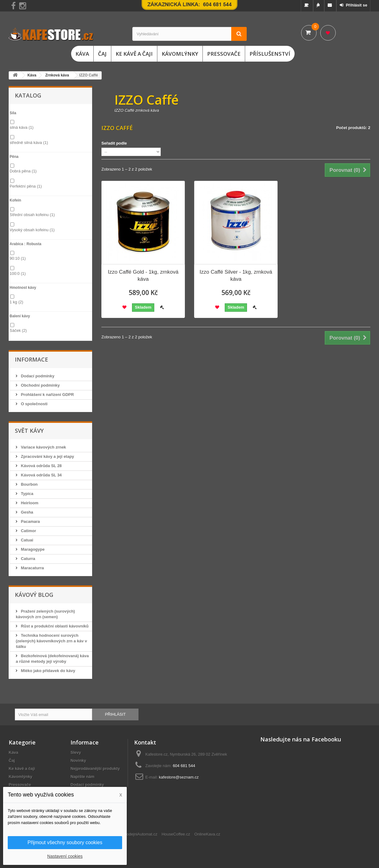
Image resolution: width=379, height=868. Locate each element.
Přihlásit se (356, 5)
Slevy (76, 752)
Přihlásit (115, 714)
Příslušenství (270, 54)
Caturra (28, 559)
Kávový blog (34, 595)
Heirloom (29, 503)
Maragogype (32, 549)
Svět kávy (29, 431)
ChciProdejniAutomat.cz (136, 834)
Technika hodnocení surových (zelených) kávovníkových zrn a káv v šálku (51, 641)
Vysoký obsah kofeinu (32, 230)
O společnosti (34, 404)
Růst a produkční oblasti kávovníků (54, 626)
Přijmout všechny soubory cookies (65, 842)
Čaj (102, 54)
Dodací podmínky (37, 376)
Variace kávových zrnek (43, 447)
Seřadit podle (114, 143)
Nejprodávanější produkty (95, 768)
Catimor (28, 531)
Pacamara (30, 521)
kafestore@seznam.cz (179, 777)
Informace (32, 359)
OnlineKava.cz (207, 834)
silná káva (21, 127)
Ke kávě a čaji (134, 54)
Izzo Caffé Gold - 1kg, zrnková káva (143, 276)
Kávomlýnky (180, 54)
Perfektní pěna (26, 186)
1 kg (16, 302)
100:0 (18, 273)
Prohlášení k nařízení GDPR (47, 395)
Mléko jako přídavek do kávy (47, 671)
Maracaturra (32, 568)
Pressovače (224, 54)
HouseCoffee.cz (176, 834)
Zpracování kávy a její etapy (47, 456)
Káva (82, 54)
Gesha (26, 512)
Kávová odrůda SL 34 (41, 475)
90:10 (18, 258)
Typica (27, 494)
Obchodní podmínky (40, 385)
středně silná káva (29, 143)
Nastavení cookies (65, 856)
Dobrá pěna (23, 171)
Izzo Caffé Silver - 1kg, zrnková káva (236, 276)
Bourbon (29, 484)
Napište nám (82, 777)
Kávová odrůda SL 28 (41, 466)
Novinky (78, 760)
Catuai (26, 540)
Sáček (18, 330)
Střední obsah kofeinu (32, 215)
